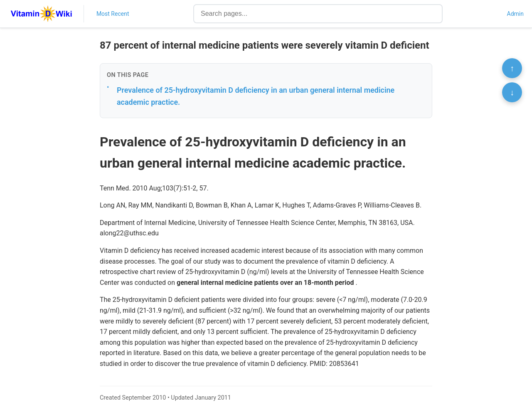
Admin (515, 14)
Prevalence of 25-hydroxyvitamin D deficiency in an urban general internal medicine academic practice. (256, 96)
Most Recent (113, 14)
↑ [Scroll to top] (512, 68)
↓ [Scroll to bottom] (512, 92)
